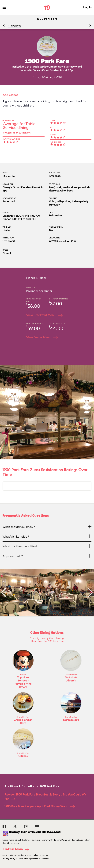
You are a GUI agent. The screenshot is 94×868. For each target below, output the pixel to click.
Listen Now (17, 849)
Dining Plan (9, 238)
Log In (87, 7)
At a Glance (14, 26)
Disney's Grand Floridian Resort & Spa (53, 70)
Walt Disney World (71, 67)
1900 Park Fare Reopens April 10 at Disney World (40, 806)
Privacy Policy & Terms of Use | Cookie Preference (26, 859)
